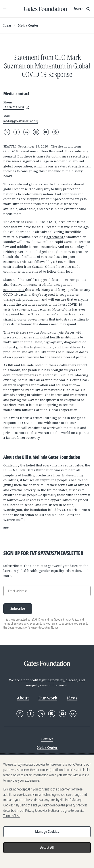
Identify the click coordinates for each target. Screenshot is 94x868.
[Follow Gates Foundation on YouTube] (46, 132)
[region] (47, 811)
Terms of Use (12, 816)
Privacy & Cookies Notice (45, 627)
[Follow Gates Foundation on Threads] (56, 132)
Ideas (7, 25)
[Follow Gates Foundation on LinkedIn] (26, 132)
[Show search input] (82, 9)
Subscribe (18, 608)
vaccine (34, 357)
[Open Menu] (5, 9)
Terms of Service (12, 623)
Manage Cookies (47, 831)
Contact (47, 739)
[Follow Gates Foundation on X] (7, 132)
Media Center (28, 25)
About (23, 698)
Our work (48, 698)
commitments (14, 290)
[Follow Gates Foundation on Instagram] (36, 132)
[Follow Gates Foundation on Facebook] (17, 132)
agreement (55, 237)
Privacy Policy (71, 619)
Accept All (47, 847)
